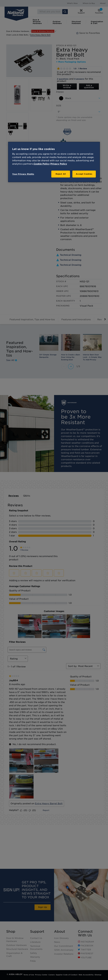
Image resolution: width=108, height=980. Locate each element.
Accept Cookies (84, 174)
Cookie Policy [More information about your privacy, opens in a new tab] (42, 164)
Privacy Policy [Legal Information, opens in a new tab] (59, 164)
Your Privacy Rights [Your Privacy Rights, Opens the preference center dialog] (23, 174)
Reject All (61, 174)
